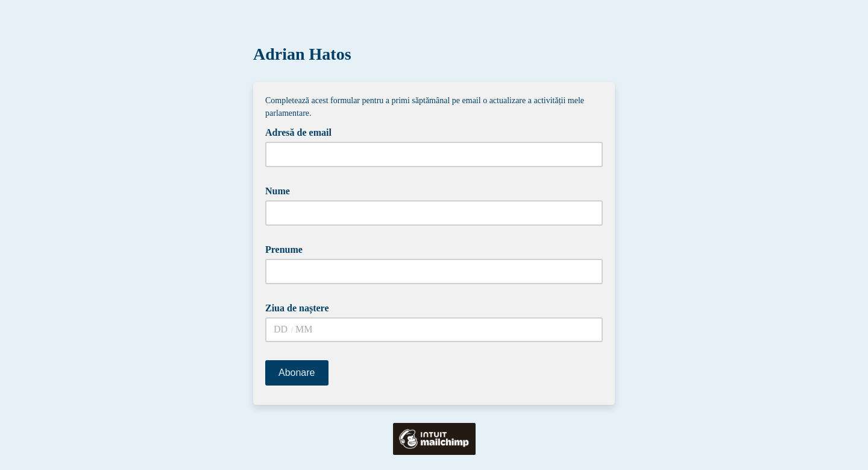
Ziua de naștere (301, 307)
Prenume (288, 249)
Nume (282, 190)
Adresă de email (303, 132)
